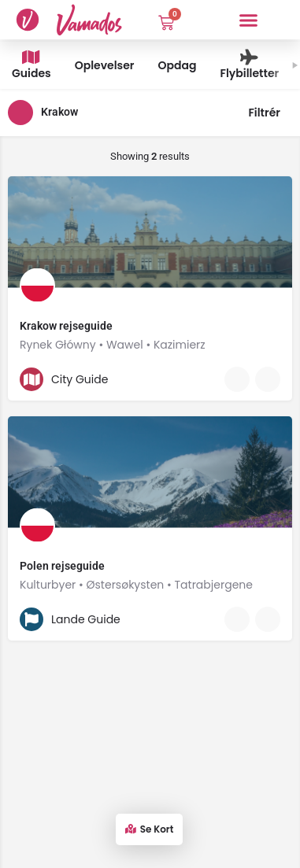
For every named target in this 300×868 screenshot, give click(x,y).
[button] (249, 20)
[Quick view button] (237, 379)
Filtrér (270, 113)
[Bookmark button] (268, 379)
